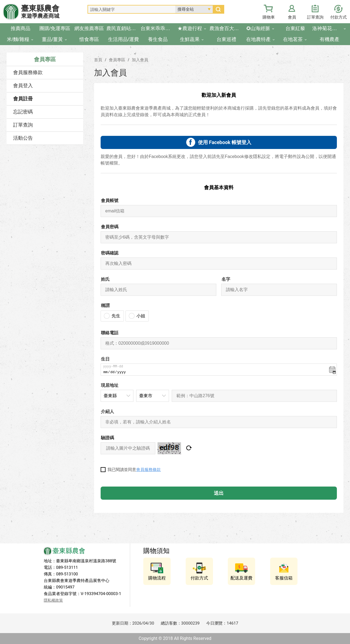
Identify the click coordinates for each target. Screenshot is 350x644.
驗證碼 (107, 438)
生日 (105, 359)
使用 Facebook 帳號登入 (225, 142)
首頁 (98, 60)
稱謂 (105, 305)
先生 (116, 316)
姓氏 (105, 279)
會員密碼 (110, 227)
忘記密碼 (23, 112)
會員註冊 (23, 99)
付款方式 (339, 17)
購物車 (269, 17)
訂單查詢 (315, 17)
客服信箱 (284, 578)
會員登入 (23, 86)
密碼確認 (110, 253)
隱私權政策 (53, 600)
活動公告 (23, 138)
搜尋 (218, 9)
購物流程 (157, 578)
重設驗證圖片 (189, 448)
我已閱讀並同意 (134, 470)
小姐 (141, 316)
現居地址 (110, 385)
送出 (219, 493)
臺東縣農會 (40, 12)
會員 (292, 17)
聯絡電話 (110, 333)
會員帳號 (110, 200)
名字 (226, 279)
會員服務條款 (28, 72)
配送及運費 (241, 578)
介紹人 (107, 412)
